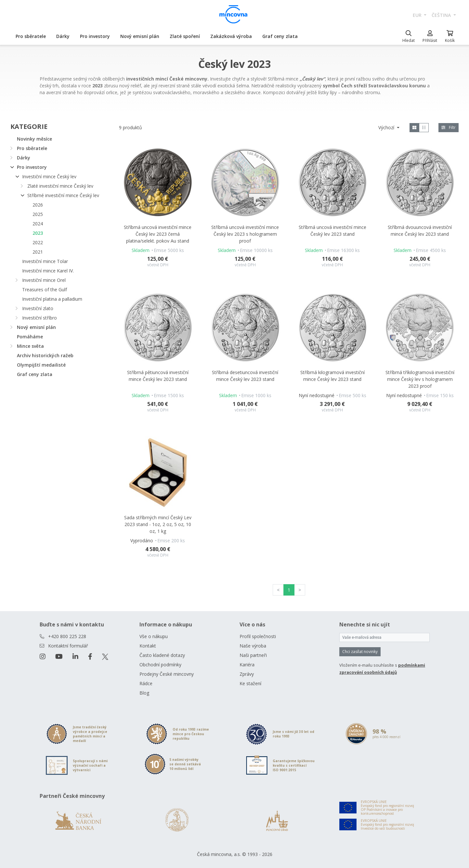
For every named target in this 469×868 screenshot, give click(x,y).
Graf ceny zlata (280, 36)
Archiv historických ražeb (45, 355)
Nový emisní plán (140, 36)
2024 (38, 224)
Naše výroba (253, 646)
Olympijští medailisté (41, 365)
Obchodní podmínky (160, 665)
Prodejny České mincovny (167, 674)
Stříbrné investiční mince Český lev (63, 195)
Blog (144, 693)
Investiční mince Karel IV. (48, 271)
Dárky (63, 36)
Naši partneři (253, 655)
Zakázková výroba (231, 36)
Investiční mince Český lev (49, 176)
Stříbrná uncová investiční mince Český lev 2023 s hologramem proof (245, 234)
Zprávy (247, 674)
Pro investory (95, 36)
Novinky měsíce (34, 139)
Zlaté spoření (185, 36)
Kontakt (148, 646)
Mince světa (30, 346)
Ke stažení (250, 683)
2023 (38, 233)
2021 (38, 252)
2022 (38, 242)
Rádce (146, 683)
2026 (38, 205)
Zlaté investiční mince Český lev (60, 186)
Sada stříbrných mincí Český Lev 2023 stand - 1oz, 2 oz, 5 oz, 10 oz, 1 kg (158, 524)
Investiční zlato (38, 308)
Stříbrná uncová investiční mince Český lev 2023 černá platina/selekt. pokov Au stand (158, 234)
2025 (38, 214)
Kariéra (247, 665)
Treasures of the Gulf (45, 289)
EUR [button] (418, 15)
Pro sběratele (31, 36)
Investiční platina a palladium (52, 299)
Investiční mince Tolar (45, 261)
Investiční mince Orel (44, 280)
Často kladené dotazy (162, 655)
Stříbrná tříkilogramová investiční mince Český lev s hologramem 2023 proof (420, 379)
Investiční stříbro (39, 318)
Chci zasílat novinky (360, 652)
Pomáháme (30, 337)
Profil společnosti (258, 636)
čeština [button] (442, 15)
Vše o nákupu (154, 636)
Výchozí (387, 127)
